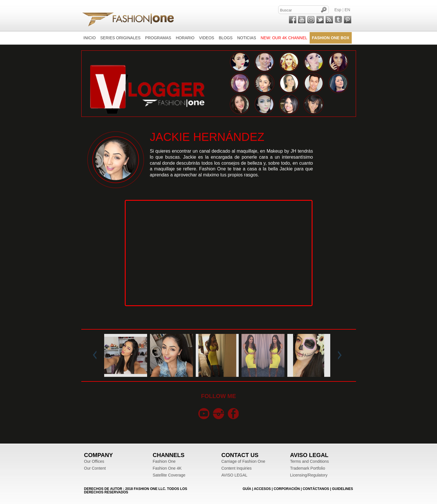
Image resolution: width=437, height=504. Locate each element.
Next (339, 355)
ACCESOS (262, 489)
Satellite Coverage (169, 475)
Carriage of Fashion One (243, 461)
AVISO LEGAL (235, 475)
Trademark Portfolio (308, 468)
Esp (338, 10)
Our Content (95, 468)
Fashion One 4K (167, 468)
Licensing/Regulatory (309, 475)
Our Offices (94, 461)
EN (347, 10)
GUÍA (247, 489)
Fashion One (164, 461)
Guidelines (342, 489)
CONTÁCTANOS (316, 489)
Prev (96, 355)
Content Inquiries (237, 468)
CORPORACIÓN (287, 489)
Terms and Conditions (310, 461)
